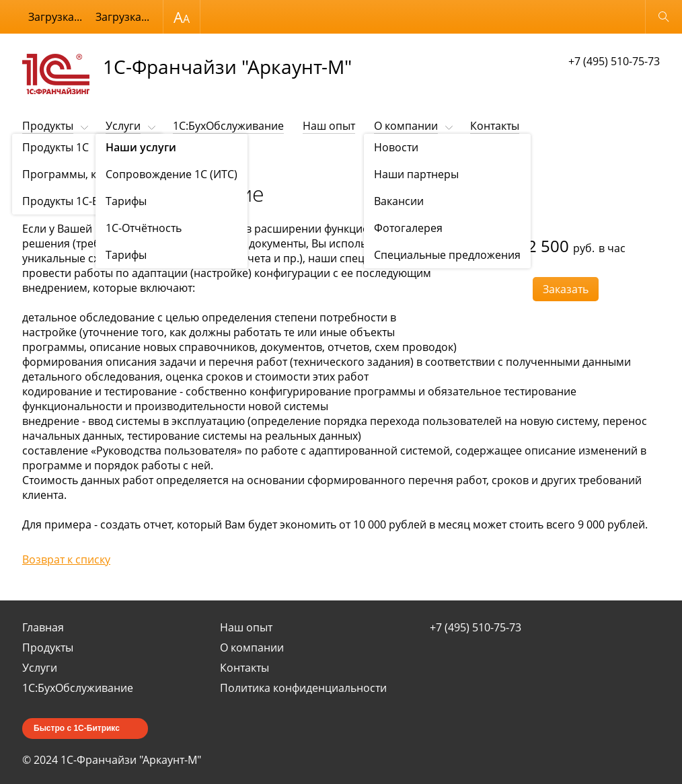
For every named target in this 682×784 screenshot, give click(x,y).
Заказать (566, 289)
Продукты (48, 126)
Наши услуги (85, 159)
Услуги (123, 126)
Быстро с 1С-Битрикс (77, 728)
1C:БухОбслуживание (228, 126)
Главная (43, 627)
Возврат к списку (66, 559)
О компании (406, 126)
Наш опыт (329, 126)
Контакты (495, 126)
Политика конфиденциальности (303, 688)
